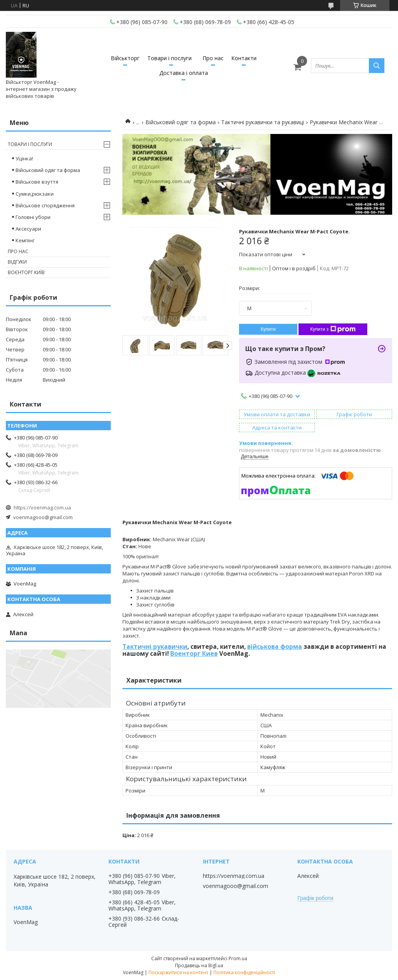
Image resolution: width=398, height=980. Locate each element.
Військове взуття (37, 182)
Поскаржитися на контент (178, 972)
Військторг (125, 58)
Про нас (213, 58)
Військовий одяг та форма (181, 122)
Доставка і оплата (184, 73)
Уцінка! (24, 158)
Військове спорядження (45, 205)
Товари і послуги (169, 58)
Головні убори (33, 217)
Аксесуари (28, 229)
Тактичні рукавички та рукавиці (263, 122)
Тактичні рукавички (155, 646)
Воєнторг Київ (26, 272)
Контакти (244, 58)
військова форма (275, 646)
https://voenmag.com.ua (42, 507)
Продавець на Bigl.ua (199, 965)
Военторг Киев (194, 653)
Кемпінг (25, 240)
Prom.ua (238, 958)
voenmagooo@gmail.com (43, 517)
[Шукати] (377, 66)
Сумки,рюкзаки (35, 194)
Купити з (333, 329)
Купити (268, 329)
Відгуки (17, 262)
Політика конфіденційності (244, 972)
